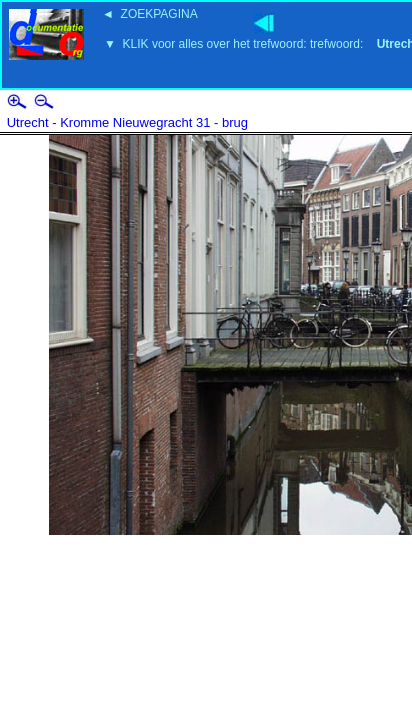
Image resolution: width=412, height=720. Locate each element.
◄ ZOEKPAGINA (150, 14)
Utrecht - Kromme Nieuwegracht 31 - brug (127, 122)
